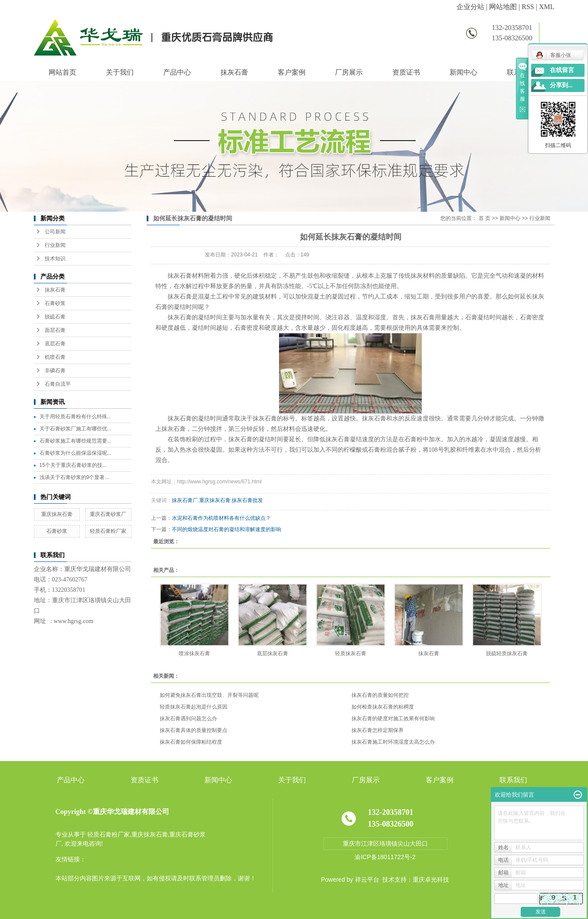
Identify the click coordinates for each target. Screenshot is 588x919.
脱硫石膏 (55, 317)
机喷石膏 (55, 357)
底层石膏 (55, 344)
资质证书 (406, 72)
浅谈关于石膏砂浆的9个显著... (74, 477)
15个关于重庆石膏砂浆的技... (73, 465)
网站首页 (62, 72)
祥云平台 (367, 880)
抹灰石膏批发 (247, 500)
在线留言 (562, 70)
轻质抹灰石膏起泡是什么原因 (194, 707)
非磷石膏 (55, 371)
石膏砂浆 (55, 303)
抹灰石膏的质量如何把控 (380, 695)
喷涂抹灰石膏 (194, 653)
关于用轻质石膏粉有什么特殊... (76, 417)
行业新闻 (55, 245)
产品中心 (177, 72)
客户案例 (292, 72)
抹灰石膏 (234, 72)
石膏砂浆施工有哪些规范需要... (76, 441)
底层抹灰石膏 (273, 653)
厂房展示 (349, 72)
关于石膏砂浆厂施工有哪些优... (76, 429)
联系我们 (513, 780)
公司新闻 (55, 232)
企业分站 (470, 7)
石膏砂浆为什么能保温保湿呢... (76, 453)
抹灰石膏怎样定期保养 (378, 730)
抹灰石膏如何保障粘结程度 (191, 742)
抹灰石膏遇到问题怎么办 (188, 719)
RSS (528, 7)
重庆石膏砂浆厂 (108, 514)
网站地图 (503, 7)
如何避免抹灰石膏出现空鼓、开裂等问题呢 (209, 695)
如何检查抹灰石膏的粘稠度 (383, 707)
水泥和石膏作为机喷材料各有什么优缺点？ (221, 518)
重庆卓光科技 (431, 880)
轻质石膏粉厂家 (108, 531)
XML (547, 7)
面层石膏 (55, 330)
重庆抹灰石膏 (57, 514)
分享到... (561, 85)
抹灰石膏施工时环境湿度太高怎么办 (393, 742)
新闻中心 (463, 72)
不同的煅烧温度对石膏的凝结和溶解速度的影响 (227, 529)
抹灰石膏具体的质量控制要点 (194, 730)
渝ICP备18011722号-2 (385, 857)
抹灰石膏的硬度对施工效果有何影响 (393, 719)
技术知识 (55, 259)
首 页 (485, 218)
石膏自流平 (58, 384)
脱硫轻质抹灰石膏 (507, 653)
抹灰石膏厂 (185, 500)
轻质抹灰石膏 (351, 653)
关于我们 (120, 72)
